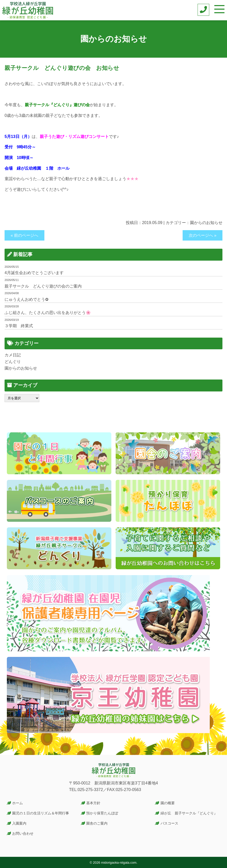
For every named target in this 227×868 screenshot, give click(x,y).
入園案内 (19, 823)
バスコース (169, 823)
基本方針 (93, 803)
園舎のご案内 (97, 823)
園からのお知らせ (206, 223)
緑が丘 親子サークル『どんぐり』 (189, 813)
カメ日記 (13, 355)
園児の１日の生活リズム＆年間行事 (41, 813)
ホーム (18, 803)
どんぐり (13, 362)
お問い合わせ (23, 833)
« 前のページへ (24, 235)
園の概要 (168, 803)
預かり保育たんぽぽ (102, 813)
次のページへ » (203, 235)
